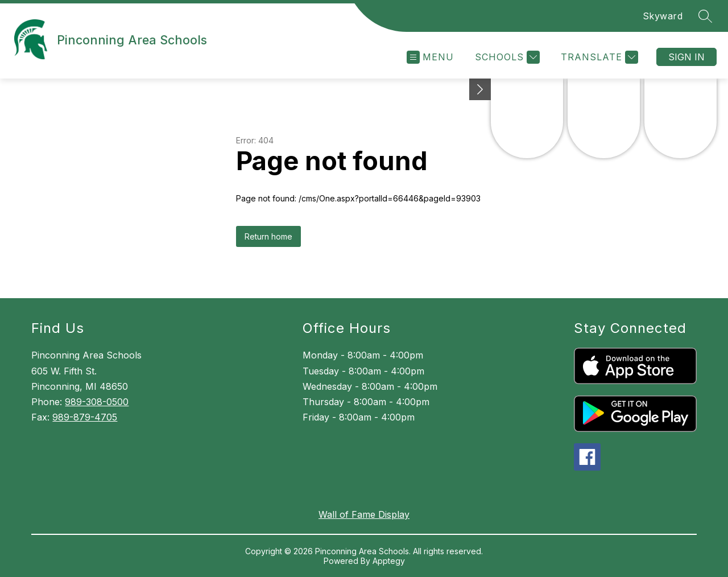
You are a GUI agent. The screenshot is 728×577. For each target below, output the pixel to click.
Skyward (663, 16)
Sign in (686, 57)
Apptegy (389, 561)
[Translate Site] (598, 57)
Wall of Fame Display (364, 514)
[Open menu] (430, 57)
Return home (268, 236)
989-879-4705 (85, 417)
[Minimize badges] (480, 89)
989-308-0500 (97, 402)
